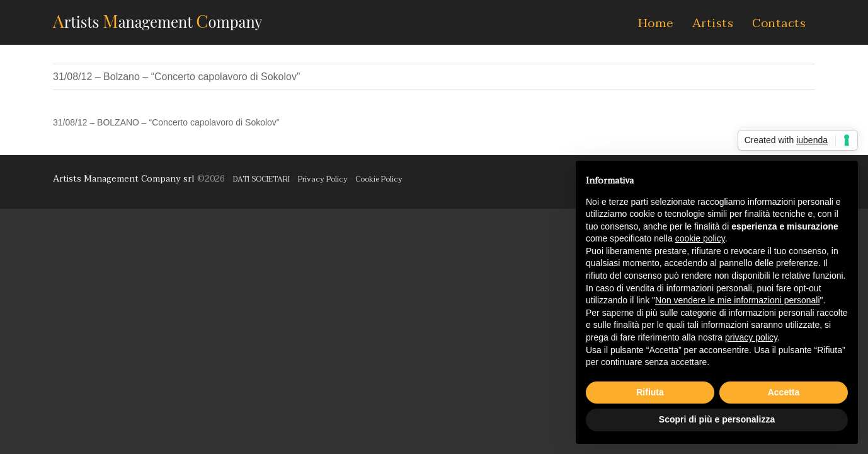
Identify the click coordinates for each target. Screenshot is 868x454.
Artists (713, 23)
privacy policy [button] (751, 337)
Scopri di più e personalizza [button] (717, 419)
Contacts (779, 23)
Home (656, 23)
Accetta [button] (784, 392)
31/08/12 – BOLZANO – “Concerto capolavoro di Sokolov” (166, 122)
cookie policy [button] (700, 238)
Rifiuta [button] (650, 392)
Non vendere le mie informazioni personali (737, 300)
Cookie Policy (379, 179)
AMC (157, 20)
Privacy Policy (323, 179)
